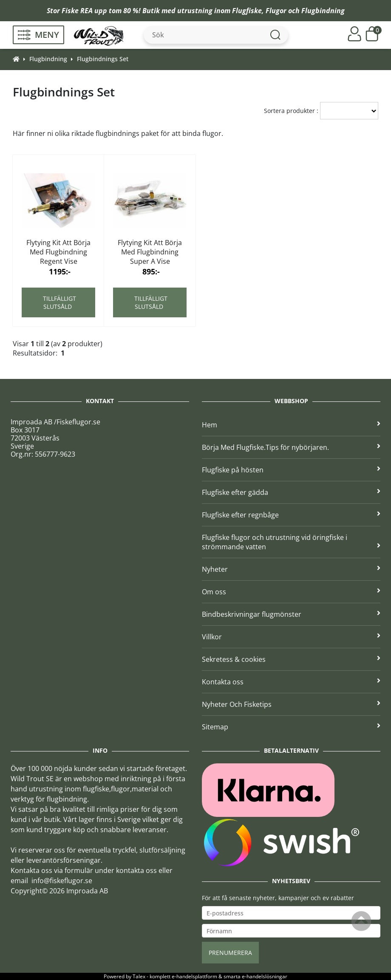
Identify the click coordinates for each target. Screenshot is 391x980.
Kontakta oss (291, 682)
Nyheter (291, 569)
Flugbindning (323, 11)
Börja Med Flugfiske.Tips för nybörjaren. (291, 447)
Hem (291, 425)
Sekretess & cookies (291, 659)
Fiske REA (77, 11)
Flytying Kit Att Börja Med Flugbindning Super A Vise (150, 252)
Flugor (276, 11)
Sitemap (291, 727)
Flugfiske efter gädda (291, 492)
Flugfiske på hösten (291, 470)
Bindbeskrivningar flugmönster (291, 614)
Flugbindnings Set (103, 59)
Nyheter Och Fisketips (291, 704)
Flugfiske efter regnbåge (291, 515)
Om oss (291, 592)
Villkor (291, 637)
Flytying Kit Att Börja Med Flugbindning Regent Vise (58, 252)
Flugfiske (247, 11)
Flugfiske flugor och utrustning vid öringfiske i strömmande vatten (291, 542)
